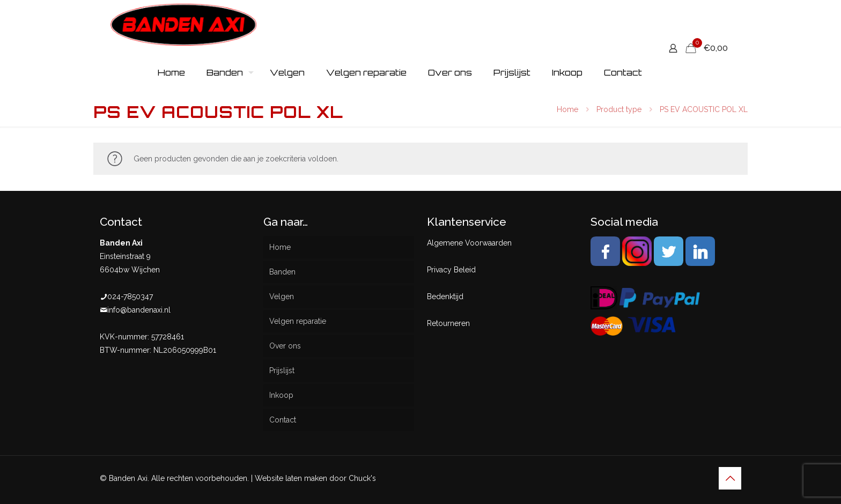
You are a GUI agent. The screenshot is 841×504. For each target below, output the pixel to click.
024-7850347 (130, 297)
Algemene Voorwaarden (469, 243)
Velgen (282, 297)
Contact (283, 420)
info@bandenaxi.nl (139, 310)
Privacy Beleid (451, 270)
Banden (282, 272)
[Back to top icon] (730, 478)
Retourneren (448, 323)
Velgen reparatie (298, 321)
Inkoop (281, 395)
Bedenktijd (445, 297)
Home (567, 109)
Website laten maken (291, 478)
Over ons (285, 346)
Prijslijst (282, 370)
